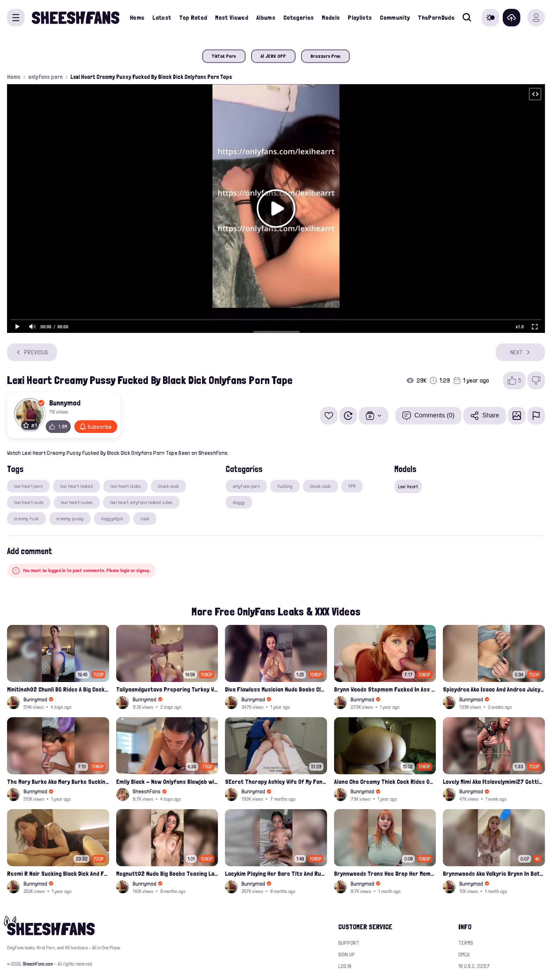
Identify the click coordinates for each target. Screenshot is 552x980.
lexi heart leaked (77, 486)
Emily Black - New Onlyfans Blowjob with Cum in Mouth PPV (167, 781)
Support (349, 943)
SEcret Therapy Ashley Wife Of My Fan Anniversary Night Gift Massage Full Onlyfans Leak (276, 781)
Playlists (360, 17)
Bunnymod (65, 403)
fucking (285, 486)
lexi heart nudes (77, 502)
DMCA (464, 954)
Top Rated (193, 17)
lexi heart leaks (126, 486)
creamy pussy (70, 519)
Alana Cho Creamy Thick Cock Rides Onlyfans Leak (385, 781)
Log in (345, 966)
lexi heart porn (28, 486)
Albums (266, 17)
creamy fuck (26, 519)
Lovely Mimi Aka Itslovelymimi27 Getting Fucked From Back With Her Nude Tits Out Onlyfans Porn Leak (494, 781)
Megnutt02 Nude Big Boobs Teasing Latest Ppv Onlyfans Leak (167, 873)
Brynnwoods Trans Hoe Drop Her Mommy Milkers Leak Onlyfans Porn (385, 873)
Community (395, 17)
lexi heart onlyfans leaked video (141, 502)
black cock (168, 486)
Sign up (347, 954)
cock (145, 519)
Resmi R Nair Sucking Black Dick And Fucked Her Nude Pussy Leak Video (58, 873)
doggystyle (112, 519)
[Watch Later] (348, 416)
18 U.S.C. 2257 (474, 966)
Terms (466, 943)
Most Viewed (232, 17)
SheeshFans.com (38, 964)
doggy (239, 502)
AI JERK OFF (273, 56)
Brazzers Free (326, 56)
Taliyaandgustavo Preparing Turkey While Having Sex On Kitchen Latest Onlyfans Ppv (167, 689)
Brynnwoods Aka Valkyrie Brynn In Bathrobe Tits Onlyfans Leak (494, 873)
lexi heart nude (29, 502)
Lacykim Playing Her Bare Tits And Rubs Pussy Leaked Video (276, 873)
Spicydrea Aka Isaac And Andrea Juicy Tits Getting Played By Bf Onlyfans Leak (494, 689)
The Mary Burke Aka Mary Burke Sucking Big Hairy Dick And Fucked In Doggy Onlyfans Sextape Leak (58, 781)
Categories (299, 17)
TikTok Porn (224, 56)
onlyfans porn (45, 77)
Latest (162, 17)
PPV (352, 486)
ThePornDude (436, 17)
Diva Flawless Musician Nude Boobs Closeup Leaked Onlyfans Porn (276, 689)
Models (331, 17)
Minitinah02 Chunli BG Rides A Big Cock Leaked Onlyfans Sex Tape (58, 689)
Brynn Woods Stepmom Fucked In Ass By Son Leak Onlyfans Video (385, 689)
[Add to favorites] (329, 416)
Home (137, 17)
